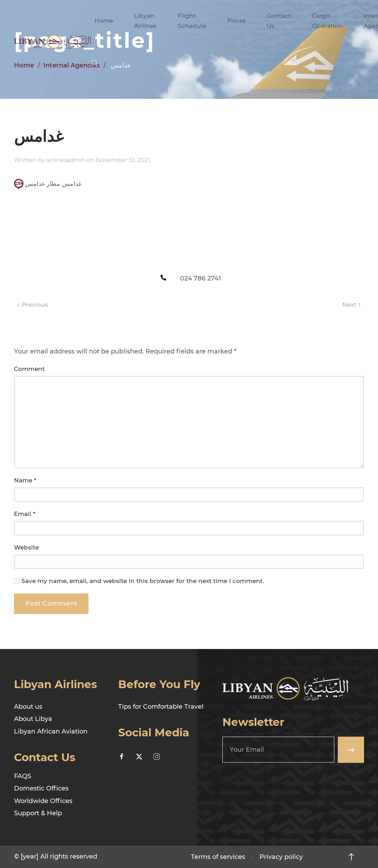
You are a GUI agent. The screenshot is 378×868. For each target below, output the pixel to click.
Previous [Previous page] (33, 305)
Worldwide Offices (43, 801)
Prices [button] (237, 21)
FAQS (23, 776)
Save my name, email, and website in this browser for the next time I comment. (139, 581)
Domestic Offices (41, 788)
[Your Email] (278, 750)
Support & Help (38, 813)
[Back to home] (52, 42)
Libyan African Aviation (51, 731)
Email (25, 514)
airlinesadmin (66, 160)
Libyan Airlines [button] (145, 21)
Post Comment (51, 604)
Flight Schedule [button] (192, 21)
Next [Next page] (351, 305)
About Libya (33, 719)
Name (25, 480)
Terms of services (218, 857)
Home (104, 21)
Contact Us (279, 21)
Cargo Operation (327, 21)
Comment (29, 369)
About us (28, 707)
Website (26, 547)
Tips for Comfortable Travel (161, 707)
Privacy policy (281, 857)
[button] (94, 63)
